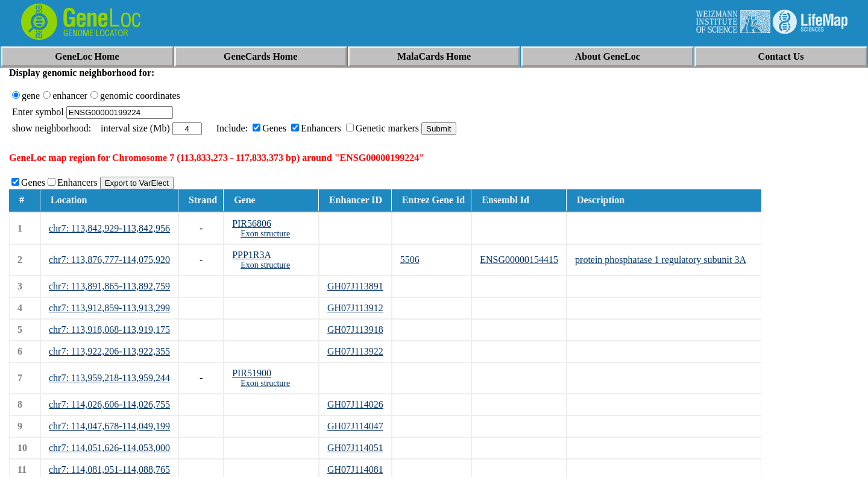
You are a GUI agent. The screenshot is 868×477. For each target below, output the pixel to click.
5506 (410, 260)
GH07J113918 (355, 330)
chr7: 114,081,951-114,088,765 (109, 469)
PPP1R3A (252, 255)
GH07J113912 (355, 308)
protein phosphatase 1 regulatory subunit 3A (661, 260)
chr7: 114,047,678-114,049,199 (109, 426)
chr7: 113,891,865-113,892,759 (109, 286)
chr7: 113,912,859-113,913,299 (109, 308)
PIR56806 (252, 223)
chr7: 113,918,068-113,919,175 (109, 330)
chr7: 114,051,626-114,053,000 (109, 448)
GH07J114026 (355, 404)
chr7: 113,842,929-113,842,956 (109, 228)
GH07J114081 (355, 469)
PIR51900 (252, 373)
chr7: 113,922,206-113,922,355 (109, 351)
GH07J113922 (355, 351)
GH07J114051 (355, 448)
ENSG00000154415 (519, 260)
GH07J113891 (355, 286)
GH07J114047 (355, 426)
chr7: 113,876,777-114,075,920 (109, 260)
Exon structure (265, 234)
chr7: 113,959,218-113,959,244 (109, 378)
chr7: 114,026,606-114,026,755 (109, 404)
